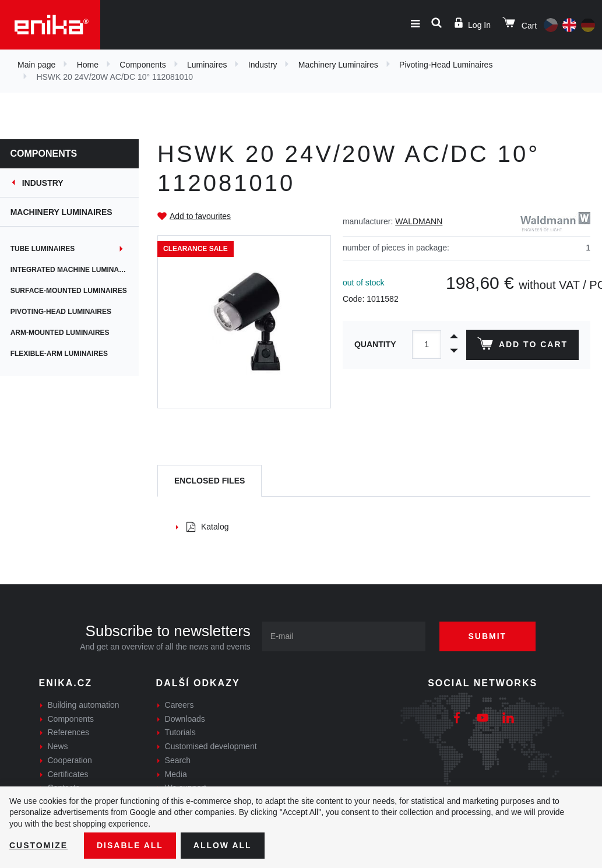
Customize (38, 845)
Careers (179, 705)
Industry (263, 65)
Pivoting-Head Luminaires (446, 65)
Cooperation (70, 760)
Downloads (185, 719)
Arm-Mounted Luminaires (61, 333)
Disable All (130, 845)
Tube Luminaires (44, 249)
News (58, 746)
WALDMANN (419, 221)
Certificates (68, 774)
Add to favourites (200, 216)
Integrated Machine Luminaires (74, 270)
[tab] (210, 481)
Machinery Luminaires (338, 65)
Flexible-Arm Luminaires (60, 354)
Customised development (211, 746)
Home (88, 65)
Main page (36, 65)
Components (142, 65)
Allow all (223, 845)
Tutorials (180, 732)
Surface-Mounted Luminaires (70, 291)
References (69, 732)
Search (178, 760)
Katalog (207, 527)
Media (176, 774)
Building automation (84, 705)
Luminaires (207, 65)
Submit (488, 636)
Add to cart (522, 346)
